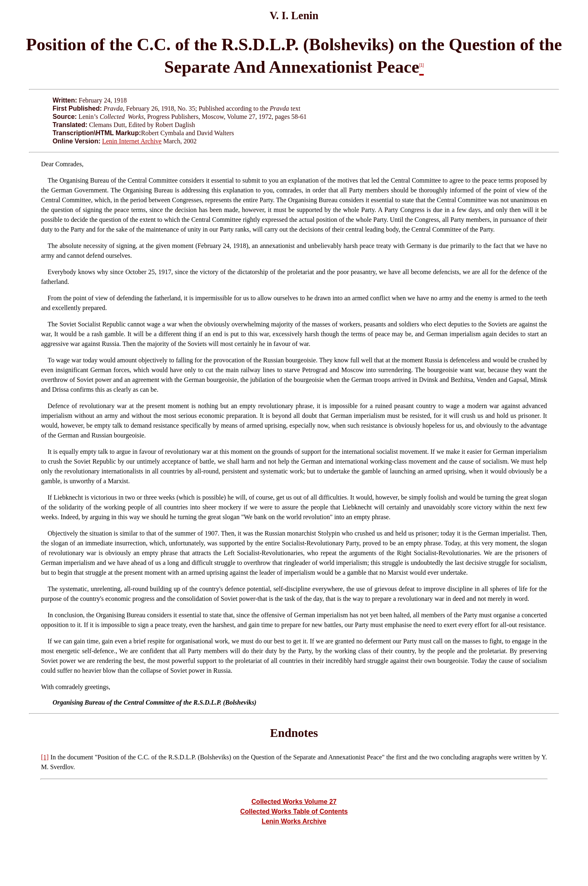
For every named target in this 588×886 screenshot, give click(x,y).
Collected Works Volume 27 (294, 802)
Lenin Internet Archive (132, 141)
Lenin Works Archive (294, 821)
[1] (45, 757)
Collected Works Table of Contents (294, 811)
